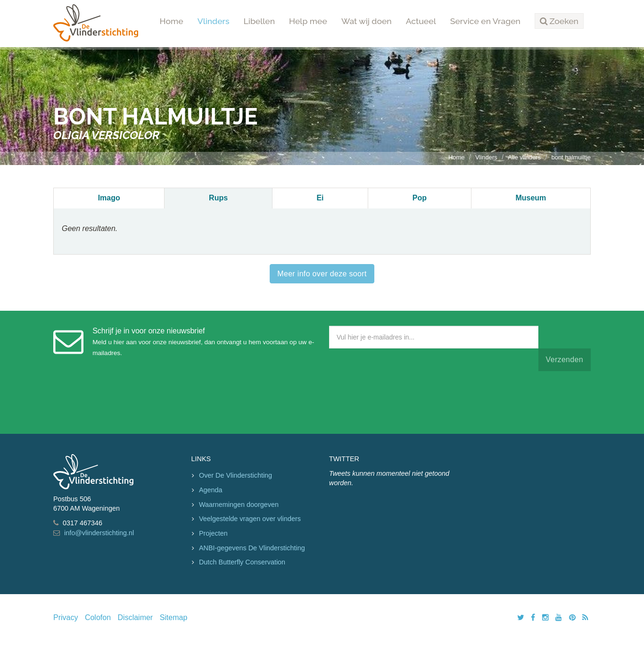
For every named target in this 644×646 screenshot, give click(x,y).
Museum (531, 198)
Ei (320, 198)
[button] (559, 21)
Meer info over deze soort (322, 274)
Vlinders (214, 21)
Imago (109, 198)
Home (172, 21)
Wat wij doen (367, 21)
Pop (420, 198)
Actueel (421, 21)
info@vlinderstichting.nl (99, 533)
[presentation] (401, 400)
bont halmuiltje (571, 157)
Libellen (260, 21)
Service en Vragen (485, 21)
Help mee (308, 21)
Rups (218, 198)
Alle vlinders (524, 157)
